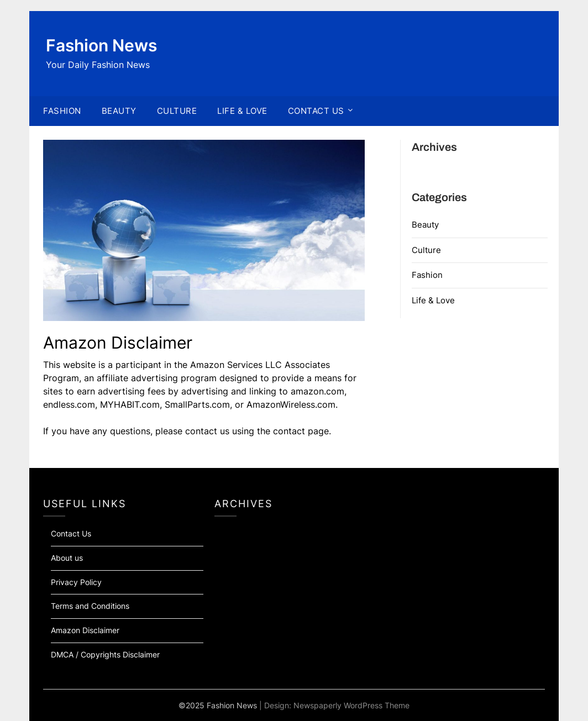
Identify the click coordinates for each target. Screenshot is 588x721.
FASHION (62, 111)
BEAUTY (119, 111)
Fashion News (101, 45)
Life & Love (433, 300)
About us (67, 558)
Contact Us (71, 533)
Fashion (427, 275)
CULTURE (177, 111)
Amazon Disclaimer (85, 630)
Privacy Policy (76, 582)
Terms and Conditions (90, 606)
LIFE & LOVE (242, 111)
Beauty (425, 225)
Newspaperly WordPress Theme (351, 705)
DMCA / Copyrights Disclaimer (105, 654)
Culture (426, 250)
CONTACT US (316, 111)
